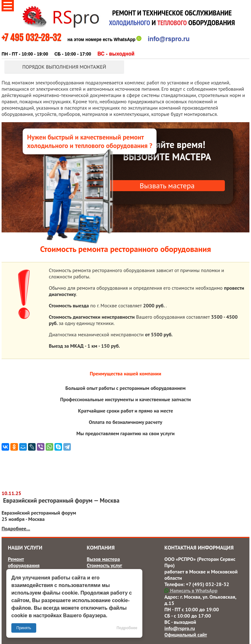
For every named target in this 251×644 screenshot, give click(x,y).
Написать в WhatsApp (191, 590)
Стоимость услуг (105, 565)
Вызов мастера (103, 559)
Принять (24, 628)
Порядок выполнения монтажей (64, 67)
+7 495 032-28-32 (31, 38)
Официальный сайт (186, 635)
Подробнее (127, 628)
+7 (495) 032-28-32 (207, 584)
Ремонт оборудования (24, 562)
